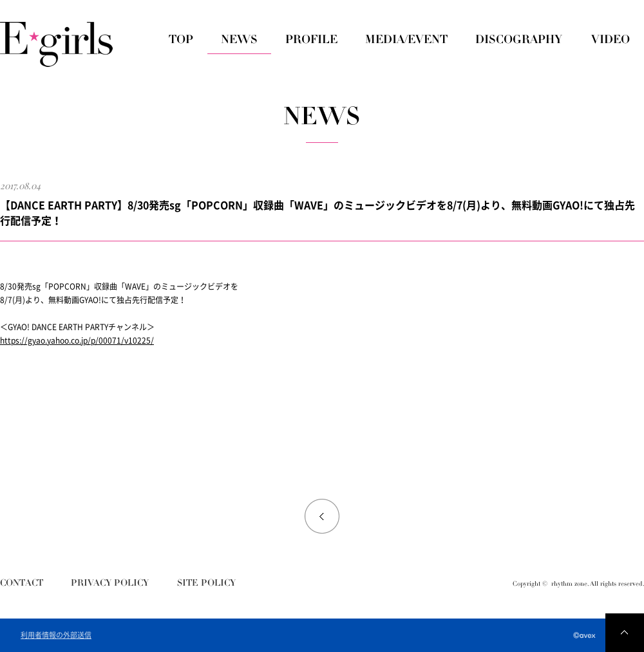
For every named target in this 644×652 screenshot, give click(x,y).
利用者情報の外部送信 (56, 635)
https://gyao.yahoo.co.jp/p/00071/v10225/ (77, 340)
